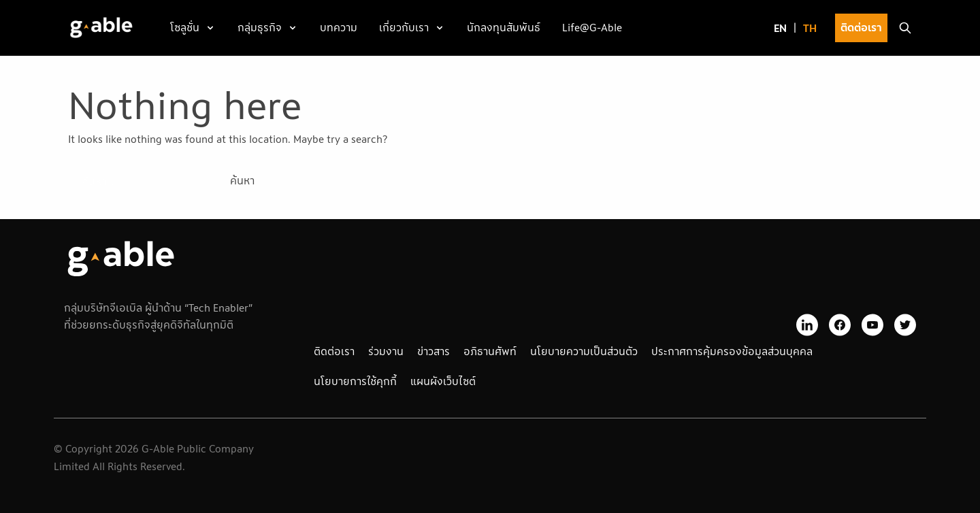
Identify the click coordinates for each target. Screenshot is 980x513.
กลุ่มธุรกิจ (260, 27)
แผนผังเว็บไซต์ (443, 381)
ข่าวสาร (434, 351)
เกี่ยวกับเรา (404, 27)
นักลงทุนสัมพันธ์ (504, 27)
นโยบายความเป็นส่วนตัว (584, 351)
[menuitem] (780, 28)
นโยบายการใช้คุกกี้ (355, 381)
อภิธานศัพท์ (490, 351)
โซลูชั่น (185, 27)
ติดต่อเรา (861, 27)
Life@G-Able (592, 27)
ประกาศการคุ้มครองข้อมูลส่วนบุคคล (732, 351)
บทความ (339, 27)
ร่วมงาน (386, 351)
